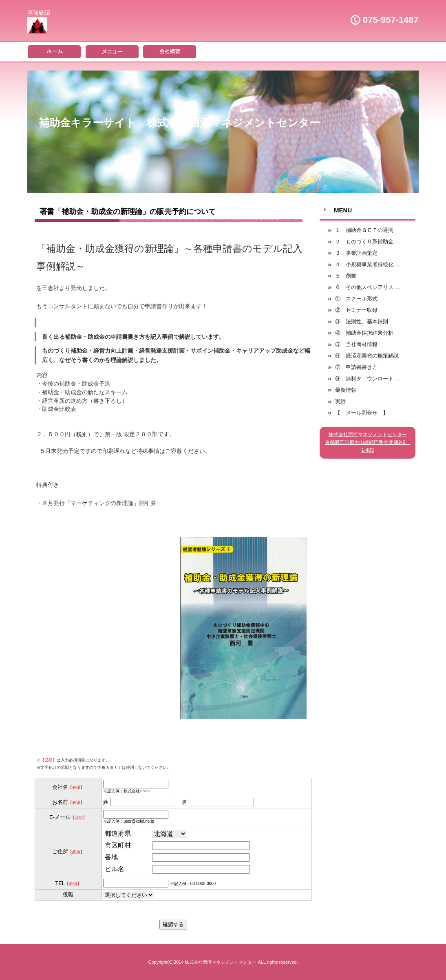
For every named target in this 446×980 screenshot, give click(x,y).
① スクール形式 (356, 299)
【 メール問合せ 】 (362, 413)
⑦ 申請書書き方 (356, 367)
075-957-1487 (391, 20)
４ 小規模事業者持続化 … (368, 264)
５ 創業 (346, 276)
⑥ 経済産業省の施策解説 (367, 356)
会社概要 (170, 51)
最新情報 (346, 390)
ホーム (54, 51)
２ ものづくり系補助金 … (368, 242)
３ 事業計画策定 (356, 253)
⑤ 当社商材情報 (356, 344)
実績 (340, 401)
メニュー (112, 51)
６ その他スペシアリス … (368, 287)
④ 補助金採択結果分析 (364, 333)
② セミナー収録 (356, 310)
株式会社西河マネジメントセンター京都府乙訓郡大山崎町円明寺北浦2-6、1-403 (368, 442)
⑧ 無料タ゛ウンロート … (368, 379)
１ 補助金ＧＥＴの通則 (364, 230)
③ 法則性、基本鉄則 (362, 321)
